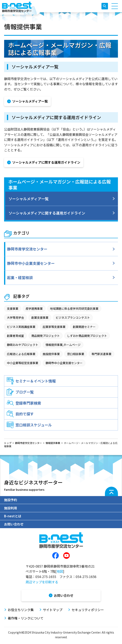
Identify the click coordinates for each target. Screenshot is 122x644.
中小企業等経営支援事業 (23, 363)
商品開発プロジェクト (46, 336)
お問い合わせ (14, 524)
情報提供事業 (53, 443)
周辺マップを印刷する (42, 582)
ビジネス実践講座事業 (21, 327)
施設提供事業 (51, 354)
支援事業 (13, 309)
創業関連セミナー (84, 327)
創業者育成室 (15, 336)
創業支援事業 (40, 318)
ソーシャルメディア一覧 (29, 199)
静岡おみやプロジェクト (23, 345)
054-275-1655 (46, 577)
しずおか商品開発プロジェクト (87, 336)
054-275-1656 (86, 577)
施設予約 (11, 500)
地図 (60, 571)
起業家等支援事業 (54, 327)
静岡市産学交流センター (27, 249)
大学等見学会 (15, 318)
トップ (8, 443)
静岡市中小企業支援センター (31, 263)
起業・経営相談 (20, 277)
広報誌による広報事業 (21, 354)
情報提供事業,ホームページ (63, 345)
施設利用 (11, 508)
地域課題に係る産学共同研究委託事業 (74, 309)
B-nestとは (13, 516)
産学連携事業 (34, 309)
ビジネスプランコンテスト (73, 318)
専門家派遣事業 (101, 354)
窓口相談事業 (76, 354)
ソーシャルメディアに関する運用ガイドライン (47, 213)
